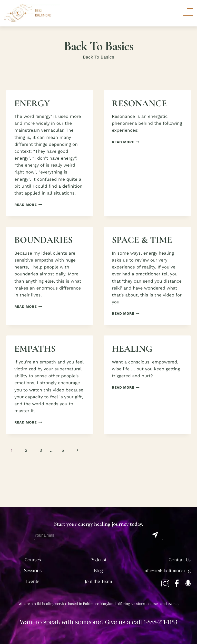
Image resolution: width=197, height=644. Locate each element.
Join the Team (98, 582)
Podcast (98, 560)
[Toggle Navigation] (188, 12)
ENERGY (32, 104)
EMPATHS (35, 349)
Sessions (33, 571)
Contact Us (180, 560)
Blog (98, 571)
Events (33, 582)
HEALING (132, 349)
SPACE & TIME (142, 240)
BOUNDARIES (43, 240)
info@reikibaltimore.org (167, 571)
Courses (33, 560)
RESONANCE (139, 104)
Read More (28, 205)
